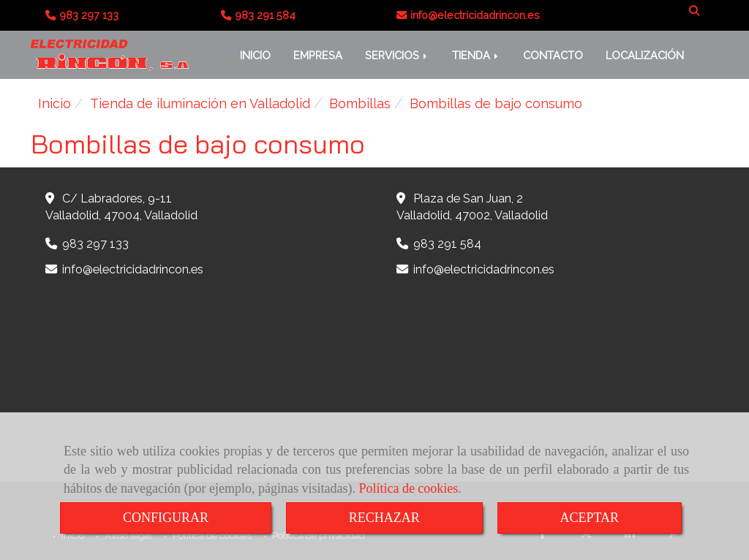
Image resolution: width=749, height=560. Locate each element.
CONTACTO (553, 55)
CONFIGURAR (166, 518)
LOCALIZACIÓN (645, 55)
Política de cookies (408, 488)
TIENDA (476, 55)
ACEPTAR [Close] (590, 518)
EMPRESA (318, 55)
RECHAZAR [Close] (384, 518)
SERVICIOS (397, 55)
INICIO (255, 55)
